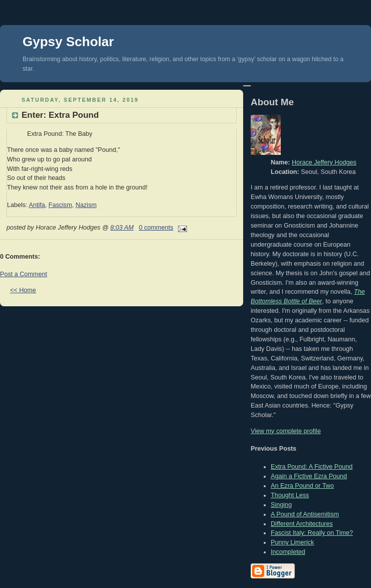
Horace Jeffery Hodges (324, 162)
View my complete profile (286, 431)
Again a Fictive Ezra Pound (309, 476)
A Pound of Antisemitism (305, 514)
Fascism (60, 205)
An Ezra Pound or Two (302, 486)
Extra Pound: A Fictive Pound (312, 467)
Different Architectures (302, 524)
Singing (281, 505)
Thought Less (290, 495)
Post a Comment (24, 274)
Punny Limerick (292, 542)
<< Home (23, 290)
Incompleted (288, 552)
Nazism (86, 205)
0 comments (156, 228)
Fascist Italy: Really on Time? (312, 533)
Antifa (37, 205)
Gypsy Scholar (68, 42)
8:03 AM (122, 228)
